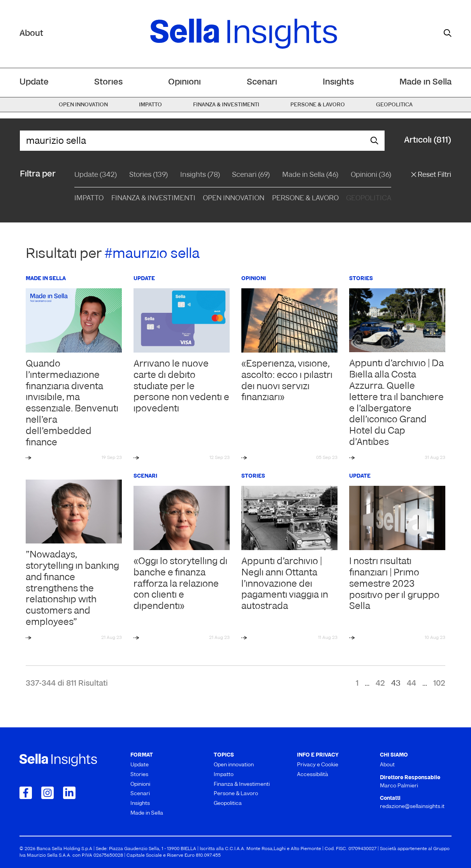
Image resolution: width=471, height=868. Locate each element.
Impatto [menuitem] (150, 105)
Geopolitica (369, 198)
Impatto (89, 198)
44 (411, 684)
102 (439, 684)
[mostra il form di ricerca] (448, 33)
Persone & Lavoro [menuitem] (318, 105)
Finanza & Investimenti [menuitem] (226, 105)
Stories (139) (149, 175)
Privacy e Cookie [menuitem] (318, 765)
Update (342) (96, 175)
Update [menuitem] (34, 82)
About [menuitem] (387, 765)
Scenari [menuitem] (262, 82)
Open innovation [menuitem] (83, 105)
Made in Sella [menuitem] (425, 82)
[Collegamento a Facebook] (26, 793)
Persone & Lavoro (305, 198)
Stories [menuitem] (108, 82)
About (31, 34)
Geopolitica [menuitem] (394, 105)
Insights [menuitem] (338, 82)
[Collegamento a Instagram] (47, 793)
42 (380, 684)
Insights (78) (200, 175)
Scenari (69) (251, 175)
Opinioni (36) (371, 175)
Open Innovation (234, 198)
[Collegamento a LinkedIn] (69, 793)
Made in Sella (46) (310, 175)
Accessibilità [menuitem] (313, 775)
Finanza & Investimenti (153, 198)
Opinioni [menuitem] (185, 82)
